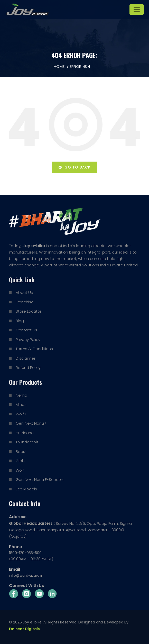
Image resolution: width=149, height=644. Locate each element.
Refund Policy (28, 367)
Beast (21, 451)
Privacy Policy (28, 339)
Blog (20, 321)
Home (59, 66)
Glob (20, 461)
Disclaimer (26, 358)
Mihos (21, 404)
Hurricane (25, 433)
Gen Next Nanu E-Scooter (40, 479)
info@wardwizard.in (26, 575)
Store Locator (29, 311)
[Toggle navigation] (137, 10)
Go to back (75, 167)
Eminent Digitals (24, 629)
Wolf (20, 470)
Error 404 (80, 66)
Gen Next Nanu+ (31, 423)
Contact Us (26, 330)
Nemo (21, 395)
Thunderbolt (27, 442)
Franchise (25, 302)
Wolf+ (21, 414)
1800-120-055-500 (25, 553)
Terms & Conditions (34, 349)
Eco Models (26, 489)
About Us (24, 292)
